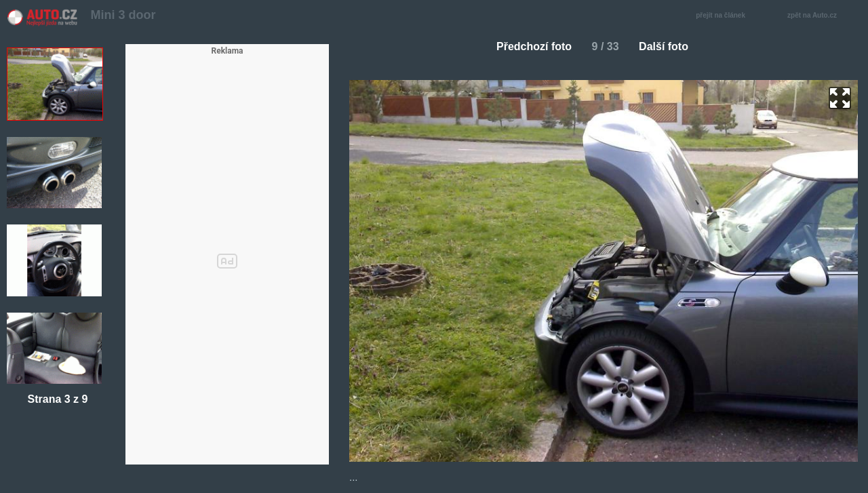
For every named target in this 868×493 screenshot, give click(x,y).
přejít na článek (724, 16)
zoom (840, 98)
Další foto (669, 46)
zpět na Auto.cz (819, 16)
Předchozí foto (529, 46)
